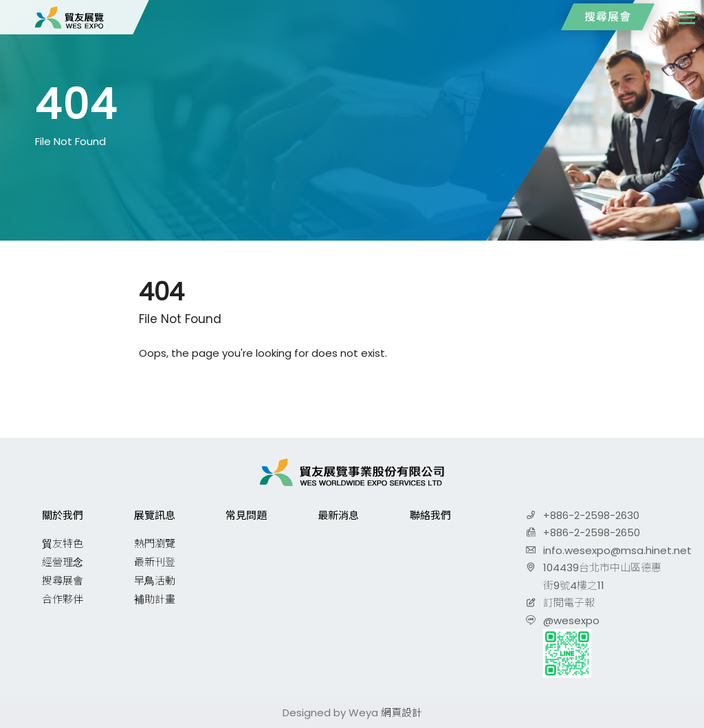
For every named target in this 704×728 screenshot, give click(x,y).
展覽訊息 (155, 515)
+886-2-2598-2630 (591, 515)
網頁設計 (401, 713)
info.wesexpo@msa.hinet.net (617, 550)
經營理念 (63, 562)
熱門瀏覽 (155, 543)
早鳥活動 (155, 581)
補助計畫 (155, 599)
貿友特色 (63, 543)
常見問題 (246, 515)
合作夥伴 (63, 599)
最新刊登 (155, 562)
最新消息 (338, 515)
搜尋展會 (608, 17)
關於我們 (63, 515)
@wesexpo (571, 620)
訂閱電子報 (569, 603)
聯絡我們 (430, 515)
